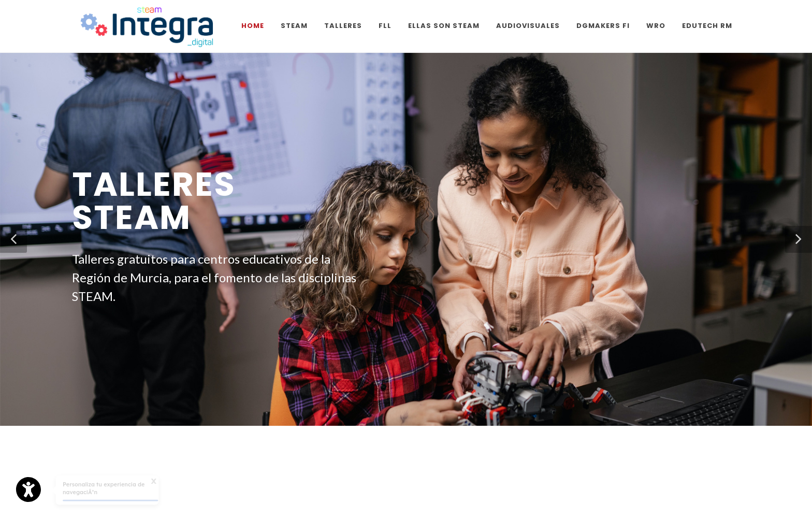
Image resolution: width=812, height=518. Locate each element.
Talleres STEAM (154, 201)
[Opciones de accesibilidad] (28, 490)
